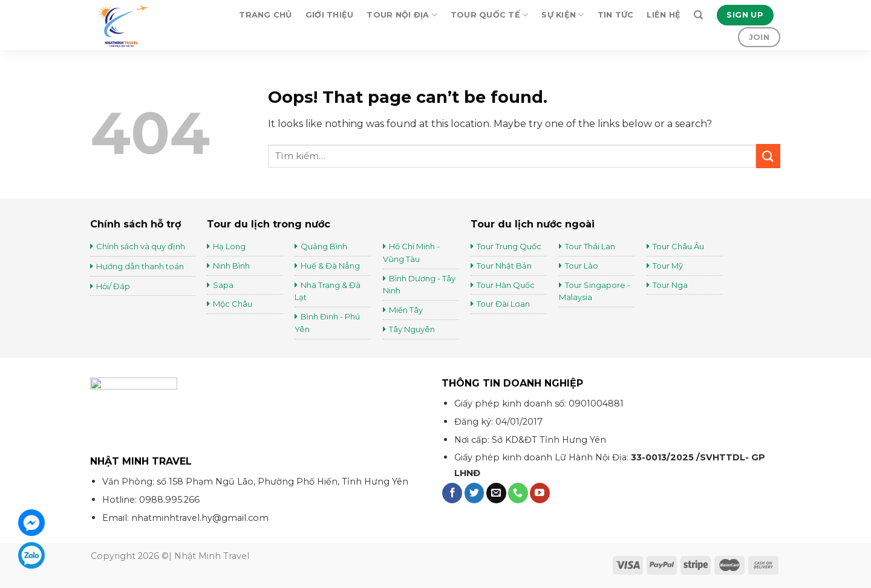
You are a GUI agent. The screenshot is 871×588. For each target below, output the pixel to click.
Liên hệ (664, 15)
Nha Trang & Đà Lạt (328, 291)
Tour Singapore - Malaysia (595, 291)
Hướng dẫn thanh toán (140, 266)
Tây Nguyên (412, 329)
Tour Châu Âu (679, 246)
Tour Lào (582, 266)
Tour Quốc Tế (490, 15)
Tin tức (616, 15)
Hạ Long (229, 246)
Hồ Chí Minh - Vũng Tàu (411, 253)
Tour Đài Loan (503, 304)
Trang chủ (265, 15)
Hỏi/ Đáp (113, 286)
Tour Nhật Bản (505, 266)
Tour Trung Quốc (509, 246)
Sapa (223, 285)
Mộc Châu (233, 304)
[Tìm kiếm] (698, 15)
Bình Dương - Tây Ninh (419, 285)
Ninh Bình (231, 266)
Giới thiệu (330, 15)
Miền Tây (406, 310)
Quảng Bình (324, 246)
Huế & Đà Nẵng (330, 266)
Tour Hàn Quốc (506, 285)
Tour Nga (670, 285)
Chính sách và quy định (141, 246)
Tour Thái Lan (591, 246)
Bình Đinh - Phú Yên (327, 323)
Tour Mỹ (669, 266)
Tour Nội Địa (402, 15)
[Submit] (768, 156)
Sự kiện (563, 15)
